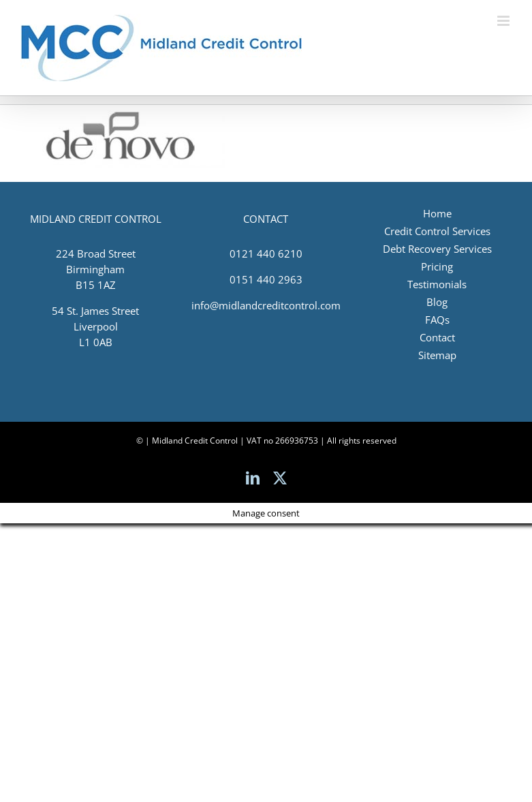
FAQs (437, 320)
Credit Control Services (437, 231)
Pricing (437, 266)
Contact (437, 337)
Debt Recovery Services (437, 249)
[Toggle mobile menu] (504, 21)
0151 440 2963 (266, 279)
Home (437, 213)
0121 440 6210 (266, 253)
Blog (437, 302)
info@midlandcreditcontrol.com (266, 305)
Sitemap (437, 355)
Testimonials (437, 284)
